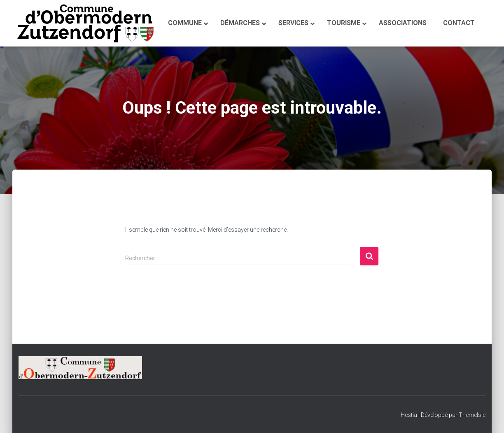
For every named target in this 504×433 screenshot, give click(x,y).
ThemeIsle (472, 415)
